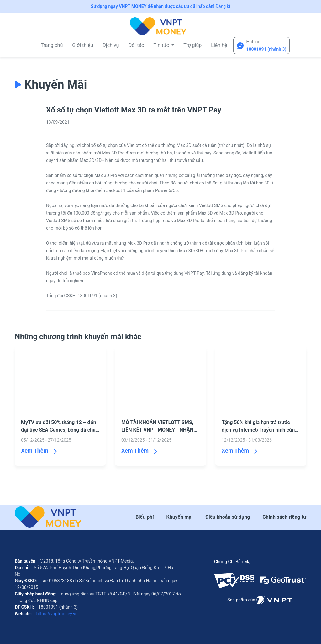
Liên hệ (219, 45)
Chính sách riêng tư (284, 517)
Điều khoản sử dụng (228, 517)
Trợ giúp (192, 45)
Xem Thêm (35, 451)
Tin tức (162, 45)
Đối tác (136, 45)
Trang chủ (52, 45)
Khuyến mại (180, 517)
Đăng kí (223, 6)
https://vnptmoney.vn (56, 614)
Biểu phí (145, 517)
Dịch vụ (111, 45)
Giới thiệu (83, 45)
